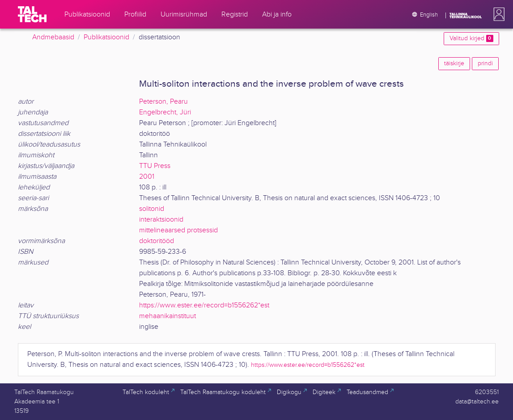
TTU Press (155, 166)
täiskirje (454, 63)
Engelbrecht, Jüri (165, 112)
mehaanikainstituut (167, 316)
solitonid (152, 209)
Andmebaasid (53, 37)
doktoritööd (157, 241)
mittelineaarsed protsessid (178, 230)
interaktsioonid (161, 220)
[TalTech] (32, 14)
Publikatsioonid (106, 37)
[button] (497, 14)
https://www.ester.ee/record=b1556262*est (204, 305)
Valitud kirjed (471, 38)
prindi (485, 63)
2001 (147, 177)
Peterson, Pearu (163, 102)
